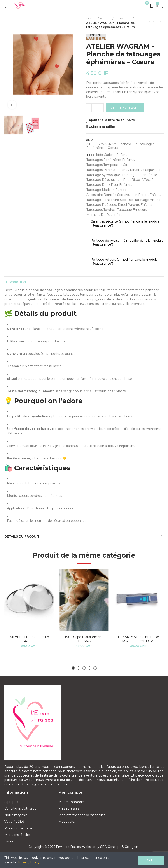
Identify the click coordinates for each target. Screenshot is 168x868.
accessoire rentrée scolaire (108, 195)
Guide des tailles (102, 127)
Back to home (155, 23)
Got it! (151, 860)
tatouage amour (148, 200)
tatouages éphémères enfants (110, 160)
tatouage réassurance (104, 180)
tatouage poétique (101, 205)
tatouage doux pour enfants (109, 185)
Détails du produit (22, 536)
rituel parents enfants (135, 205)
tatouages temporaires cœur (109, 165)
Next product (160, 23)
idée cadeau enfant (111, 155)
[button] (9, 65)
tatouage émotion (132, 210)
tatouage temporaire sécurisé (110, 200)
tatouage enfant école (139, 175)
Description (15, 282)
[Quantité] (95, 108)
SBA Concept (110, 847)
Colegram (132, 847)
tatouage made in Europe (107, 190)
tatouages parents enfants (107, 170)
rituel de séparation (146, 170)
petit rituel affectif (138, 180)
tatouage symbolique (103, 175)
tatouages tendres (101, 210)
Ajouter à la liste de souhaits (112, 120)
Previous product (149, 23)
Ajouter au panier (125, 108)
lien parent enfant (145, 195)
